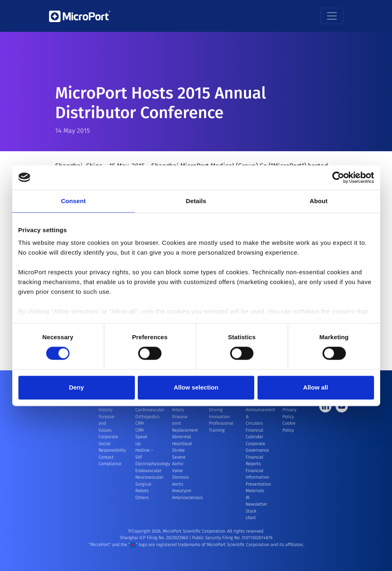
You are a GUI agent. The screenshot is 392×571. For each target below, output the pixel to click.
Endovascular (148, 471)
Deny (77, 387)
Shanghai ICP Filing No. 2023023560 (155, 538)
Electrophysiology (153, 464)
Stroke (178, 450)
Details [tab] (196, 201)
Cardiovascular (150, 410)
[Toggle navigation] (332, 16)
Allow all (316, 387)
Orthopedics (147, 417)
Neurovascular (149, 477)
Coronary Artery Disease (181, 410)
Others (142, 498)
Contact (106, 457)
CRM (139, 423)
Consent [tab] (73, 201)
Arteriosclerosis (187, 498)
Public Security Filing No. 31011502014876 (232, 538)
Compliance (110, 464)
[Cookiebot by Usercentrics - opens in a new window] (338, 177)
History (105, 410)
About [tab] (319, 201)
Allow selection (196, 387)
